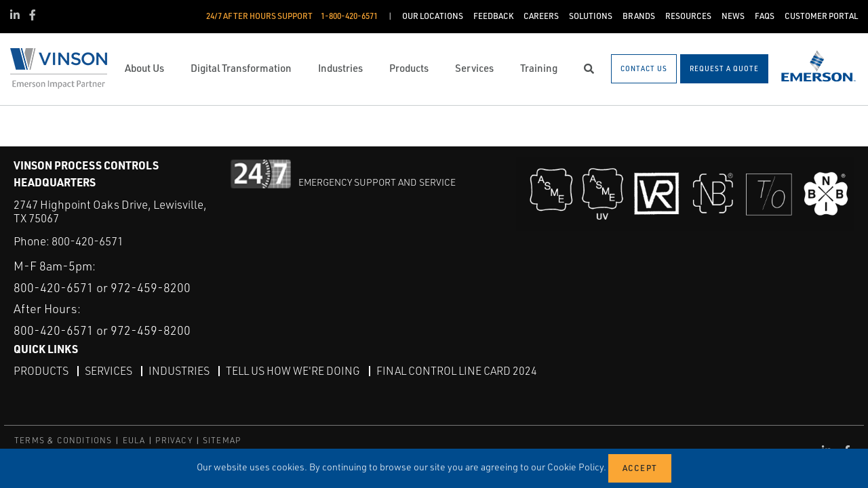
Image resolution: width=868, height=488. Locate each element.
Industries (179, 371)
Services (108, 371)
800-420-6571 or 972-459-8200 (102, 287)
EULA (134, 440)
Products (41, 371)
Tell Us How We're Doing (293, 371)
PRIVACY (174, 440)
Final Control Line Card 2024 (457, 371)
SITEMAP (222, 440)
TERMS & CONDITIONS (63, 440)
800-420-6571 (87, 241)
